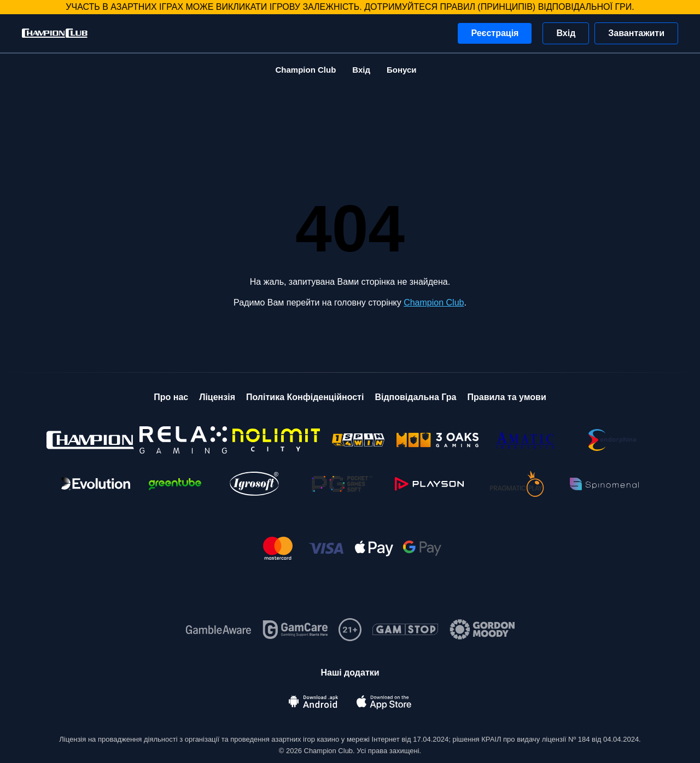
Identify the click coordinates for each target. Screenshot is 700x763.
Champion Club (305, 70)
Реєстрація (495, 33)
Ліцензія (217, 397)
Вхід (566, 33)
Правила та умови (506, 397)
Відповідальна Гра (415, 397)
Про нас (171, 397)
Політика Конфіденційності (305, 397)
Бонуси (402, 70)
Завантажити (636, 33)
